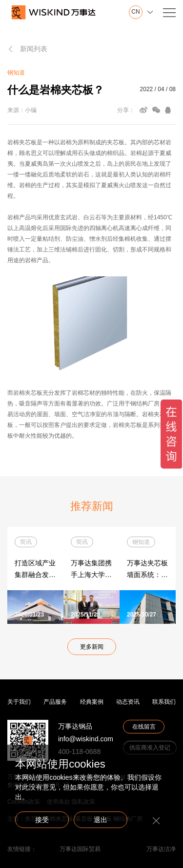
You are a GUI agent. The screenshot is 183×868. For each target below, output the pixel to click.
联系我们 (164, 702)
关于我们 (19, 702)
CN (135, 12)
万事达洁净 (161, 849)
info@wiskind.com (86, 739)
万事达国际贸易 (80, 849)
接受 (42, 820)
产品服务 (55, 702)
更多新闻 (92, 647)
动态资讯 (128, 702)
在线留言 (144, 727)
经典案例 (92, 702)
